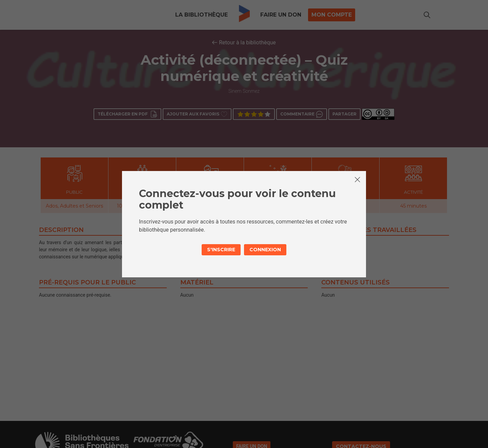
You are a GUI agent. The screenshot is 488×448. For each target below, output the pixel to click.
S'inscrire (221, 250)
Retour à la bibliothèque (247, 42)
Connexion (265, 250)
